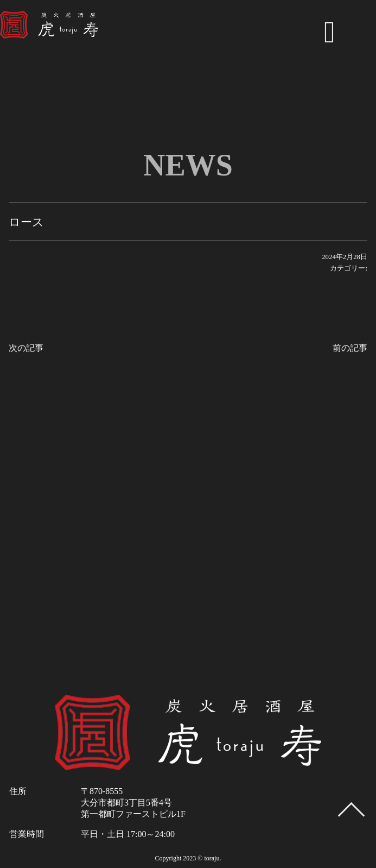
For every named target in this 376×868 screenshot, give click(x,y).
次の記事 (26, 348)
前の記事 (350, 348)
